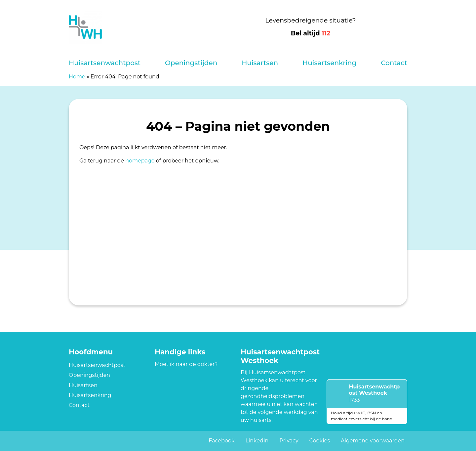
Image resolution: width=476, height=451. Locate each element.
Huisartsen (260, 63)
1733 (355, 400)
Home (77, 77)
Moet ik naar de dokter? (186, 364)
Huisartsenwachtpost (105, 63)
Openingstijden (191, 63)
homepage (140, 161)
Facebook (221, 441)
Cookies (320, 441)
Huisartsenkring (329, 63)
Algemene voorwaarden (373, 441)
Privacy (289, 441)
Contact (394, 63)
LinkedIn (257, 441)
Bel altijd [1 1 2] (311, 33)
